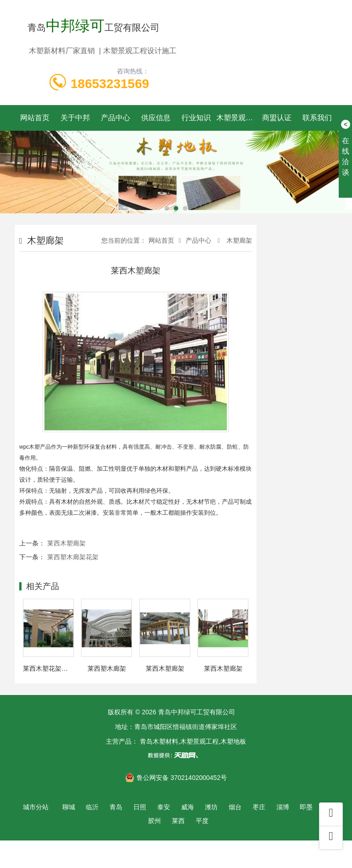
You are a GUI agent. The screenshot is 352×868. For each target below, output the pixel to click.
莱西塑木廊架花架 (73, 557)
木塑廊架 (238, 240)
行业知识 (196, 118)
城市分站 (36, 807)
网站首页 (35, 118)
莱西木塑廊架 (66, 543)
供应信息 (156, 118)
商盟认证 (277, 118)
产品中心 (115, 118)
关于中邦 (75, 118)
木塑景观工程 (236, 118)
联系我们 (317, 118)
